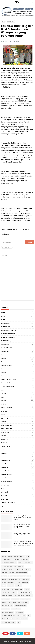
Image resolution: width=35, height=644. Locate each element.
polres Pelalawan (6, 464)
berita (3, 316)
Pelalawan (4, 443)
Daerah (3, 362)
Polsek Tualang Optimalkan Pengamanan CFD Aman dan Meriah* (22, 518)
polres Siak (4, 478)
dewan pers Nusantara (8, 379)
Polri (2, 489)
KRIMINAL (4, 422)
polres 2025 (5, 453)
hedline (3, 404)
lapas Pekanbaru (6, 429)
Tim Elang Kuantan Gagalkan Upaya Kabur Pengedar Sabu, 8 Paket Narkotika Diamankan (23, 543)
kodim (3, 415)
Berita (3, 320)
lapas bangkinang (7, 425)
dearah (3, 372)
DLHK (2, 390)
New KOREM (5, 439)
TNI (2, 506)
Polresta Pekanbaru (7, 481)
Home (3, 21)
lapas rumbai (5, 432)
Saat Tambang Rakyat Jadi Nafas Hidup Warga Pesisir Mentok (22, 526)
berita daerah (5, 323)
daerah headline (6, 365)
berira (3, 313)
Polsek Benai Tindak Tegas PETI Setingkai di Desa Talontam (23, 534)
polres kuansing (6, 460)
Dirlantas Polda (6, 383)
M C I (18, 641)
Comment (16, 41)
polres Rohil (5, 467)
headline (4, 401)
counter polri (5, 351)
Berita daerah (5, 327)
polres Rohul (5, 471)
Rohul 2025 (4, 492)
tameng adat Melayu (8, 503)
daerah (3, 358)
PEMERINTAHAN (6, 446)
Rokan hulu (4, 499)
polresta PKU (5, 485)
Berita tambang (6, 341)
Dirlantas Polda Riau (7, 386)
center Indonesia (6, 348)
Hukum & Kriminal (7, 408)
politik (3, 450)
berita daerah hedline (8, 334)
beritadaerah (5, 344)
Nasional (4, 436)
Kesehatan (4, 411)
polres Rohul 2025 (7, 474)
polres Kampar (6, 457)
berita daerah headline (8, 330)
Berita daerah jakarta (8, 337)
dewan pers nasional (8, 376)
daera (3, 355)
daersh (3, 369)
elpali (3, 397)
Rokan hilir (4, 496)
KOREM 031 (4, 418)
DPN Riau (4, 394)
